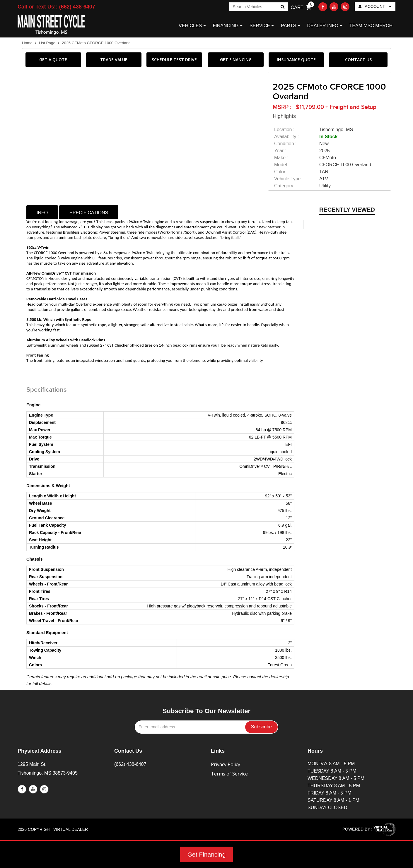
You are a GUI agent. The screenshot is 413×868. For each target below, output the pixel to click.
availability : (286, 137)
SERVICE (262, 26)
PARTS (290, 26)
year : (280, 151)
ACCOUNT (375, 6)
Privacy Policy (226, 764)
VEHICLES (192, 26)
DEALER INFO (325, 26)
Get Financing (207, 854)
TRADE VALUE (114, 60)
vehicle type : (289, 179)
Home (27, 43)
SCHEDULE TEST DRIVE (174, 60)
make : (281, 158)
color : (281, 172)
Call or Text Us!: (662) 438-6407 (56, 7)
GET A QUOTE (53, 60)
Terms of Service (229, 774)
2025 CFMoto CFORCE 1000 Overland (96, 43)
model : (282, 165)
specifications (89, 213)
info (42, 213)
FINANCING (228, 26)
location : (284, 130)
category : (285, 186)
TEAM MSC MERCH (371, 26)
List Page (47, 43)
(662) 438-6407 (130, 764)
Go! (282, 7)
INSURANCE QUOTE (296, 60)
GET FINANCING (236, 60)
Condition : (285, 144)
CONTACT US (358, 60)
